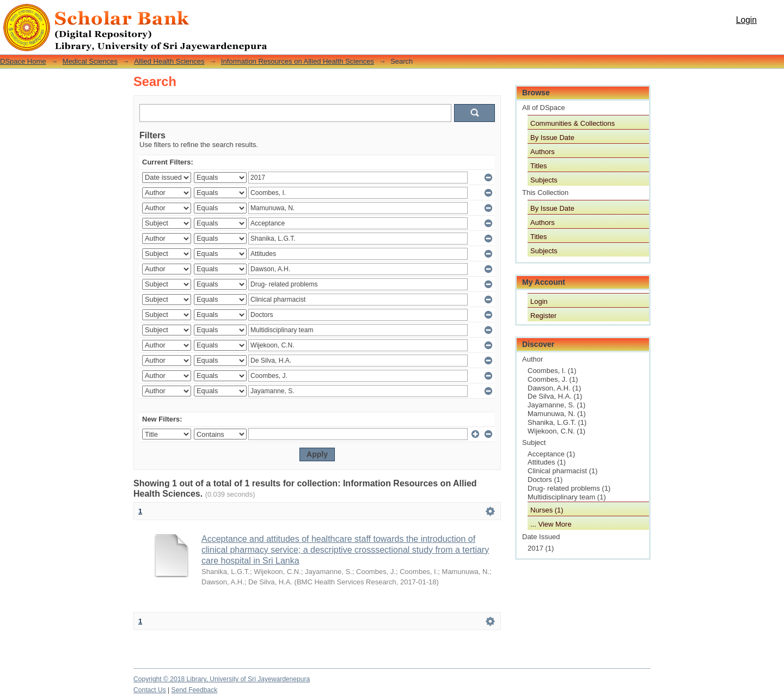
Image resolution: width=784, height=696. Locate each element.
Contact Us (150, 690)
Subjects (544, 180)
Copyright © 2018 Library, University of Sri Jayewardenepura (222, 679)
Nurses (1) (547, 510)
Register (543, 316)
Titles (539, 166)
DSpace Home (23, 61)
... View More (551, 524)
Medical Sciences (90, 61)
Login (746, 20)
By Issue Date (552, 138)
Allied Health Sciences (169, 61)
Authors (543, 152)
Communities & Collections (572, 123)
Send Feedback (195, 690)
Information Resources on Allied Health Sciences (298, 61)
